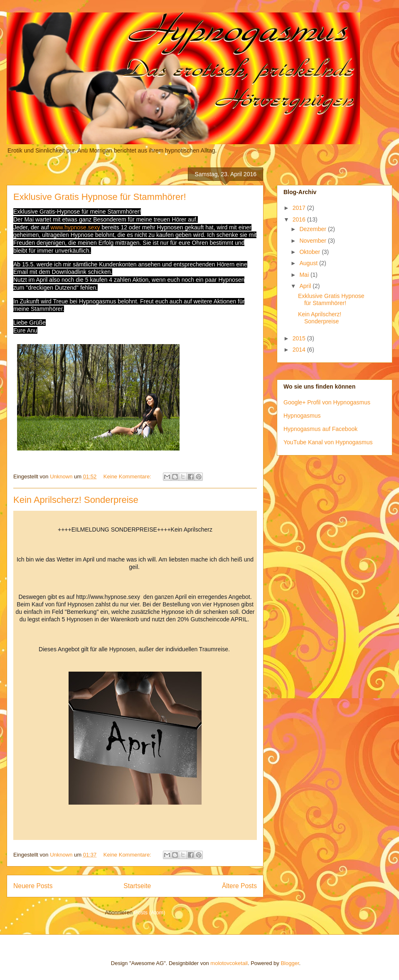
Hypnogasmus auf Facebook (320, 429)
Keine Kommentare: (128, 476)
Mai (305, 275)
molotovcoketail (229, 963)
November (313, 241)
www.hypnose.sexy (75, 227)
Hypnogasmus (302, 416)
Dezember (313, 229)
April (306, 286)
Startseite (137, 886)
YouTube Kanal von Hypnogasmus (328, 442)
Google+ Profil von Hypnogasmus (327, 402)
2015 (300, 338)
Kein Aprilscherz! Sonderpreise (76, 500)
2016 (300, 219)
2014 (300, 350)
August (309, 263)
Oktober (310, 252)
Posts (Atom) (150, 912)
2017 (300, 208)
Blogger (290, 963)
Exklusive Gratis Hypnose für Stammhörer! (100, 197)
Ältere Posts (239, 886)
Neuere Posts (33, 886)
